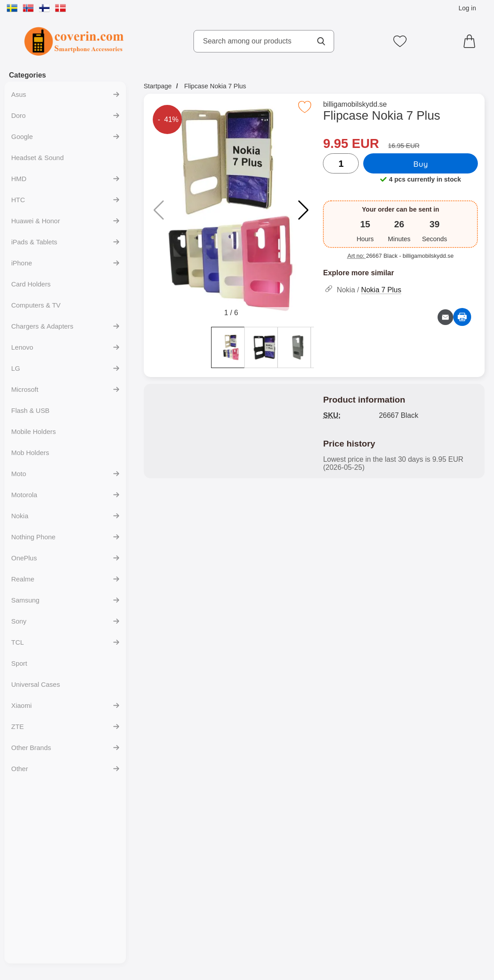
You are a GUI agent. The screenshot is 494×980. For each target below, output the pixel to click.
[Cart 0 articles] (472, 41)
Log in (467, 8)
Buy (421, 164)
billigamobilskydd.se (355, 104)
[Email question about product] (445, 317)
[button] (303, 210)
